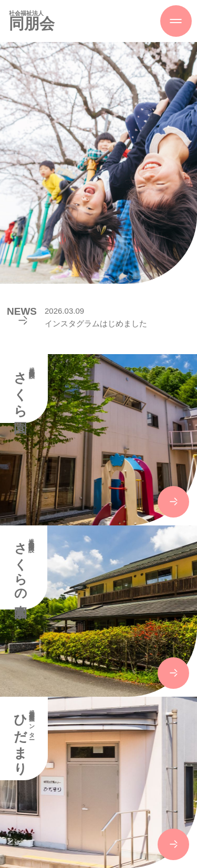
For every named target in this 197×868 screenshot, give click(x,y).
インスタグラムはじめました (96, 323)
